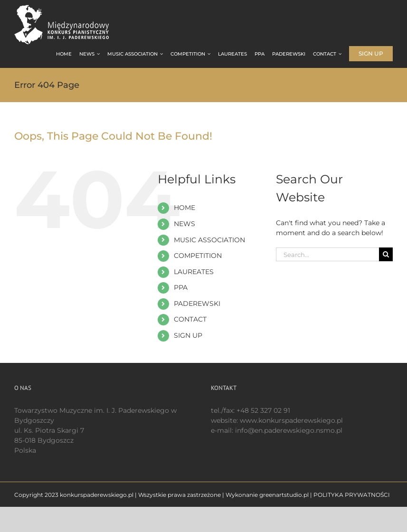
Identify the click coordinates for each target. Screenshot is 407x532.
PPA (181, 287)
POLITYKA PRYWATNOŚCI (352, 495)
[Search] (386, 254)
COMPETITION (198, 256)
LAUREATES (194, 272)
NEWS (185, 224)
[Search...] (327, 254)
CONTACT (190, 319)
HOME (185, 208)
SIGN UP (188, 335)
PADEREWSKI (197, 304)
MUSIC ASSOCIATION (209, 240)
